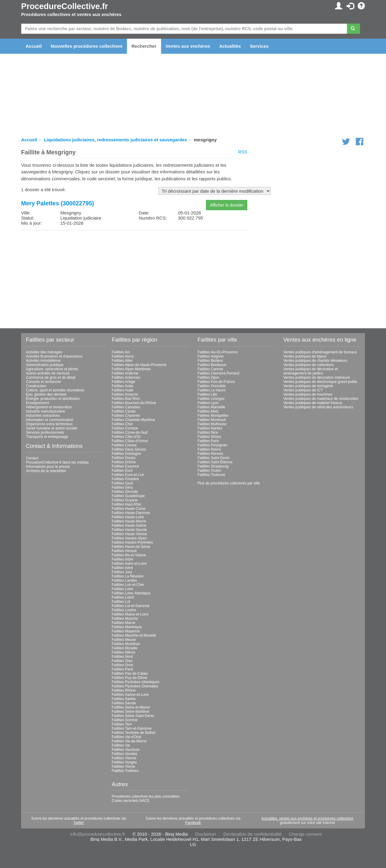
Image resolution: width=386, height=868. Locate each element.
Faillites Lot (121, 602)
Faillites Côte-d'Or (126, 437)
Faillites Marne (124, 623)
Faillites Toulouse (211, 475)
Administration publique (45, 365)
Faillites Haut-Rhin (127, 504)
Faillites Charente (126, 416)
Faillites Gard (123, 483)
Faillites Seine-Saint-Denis (133, 716)
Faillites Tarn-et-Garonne (132, 728)
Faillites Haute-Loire (128, 517)
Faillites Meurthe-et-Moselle (134, 635)
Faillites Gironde (125, 492)
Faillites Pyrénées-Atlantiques (136, 682)
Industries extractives (43, 416)
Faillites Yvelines (125, 771)
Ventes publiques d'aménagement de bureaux (320, 352)
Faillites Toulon (209, 471)
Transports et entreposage (47, 437)
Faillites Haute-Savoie (130, 530)
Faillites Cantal (124, 411)
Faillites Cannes (210, 369)
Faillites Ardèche (125, 373)
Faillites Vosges (124, 762)
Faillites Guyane (125, 500)
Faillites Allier (122, 361)
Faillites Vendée (125, 754)
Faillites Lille (207, 394)
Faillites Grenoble (212, 386)
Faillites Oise (122, 661)
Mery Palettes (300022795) (58, 203)
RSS (243, 152)
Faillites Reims (209, 449)
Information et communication (50, 420)
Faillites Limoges (211, 399)
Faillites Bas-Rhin (126, 399)
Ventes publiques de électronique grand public (321, 382)
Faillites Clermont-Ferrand (218, 373)
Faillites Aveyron (125, 394)
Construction (36, 386)
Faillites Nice (208, 432)
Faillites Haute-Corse (129, 509)
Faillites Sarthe (124, 699)
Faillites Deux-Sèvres (129, 449)
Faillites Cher (122, 424)
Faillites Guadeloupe (128, 496)
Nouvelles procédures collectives (87, 46)
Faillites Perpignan (212, 445)
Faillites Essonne (126, 466)
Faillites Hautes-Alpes (129, 538)
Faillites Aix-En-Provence (218, 352)
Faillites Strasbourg (213, 466)
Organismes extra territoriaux (49, 424)
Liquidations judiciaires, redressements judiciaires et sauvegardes (115, 140)
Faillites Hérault (124, 551)
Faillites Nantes (210, 428)
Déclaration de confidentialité (253, 834)
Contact (32, 458)
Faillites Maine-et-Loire (130, 614)
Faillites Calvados (126, 407)
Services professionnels (45, 432)
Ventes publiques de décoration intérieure (317, 378)
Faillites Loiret (123, 597)
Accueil (34, 46)
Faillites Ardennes (126, 378)
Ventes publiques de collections (309, 365)
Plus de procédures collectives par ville (229, 483)
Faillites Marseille (211, 407)
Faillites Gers (122, 487)
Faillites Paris (123, 669)
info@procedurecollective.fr (98, 834)
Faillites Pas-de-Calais (130, 674)
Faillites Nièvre (124, 652)
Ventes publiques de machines (308, 394)
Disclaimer (206, 834)
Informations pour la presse (48, 467)
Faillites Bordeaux (212, 365)
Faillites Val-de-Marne (129, 741)
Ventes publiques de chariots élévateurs (315, 361)
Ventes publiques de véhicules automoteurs (318, 407)
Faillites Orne (123, 665)
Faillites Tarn (122, 724)
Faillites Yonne (123, 767)
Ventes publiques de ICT (303, 390)
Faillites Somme (125, 720)
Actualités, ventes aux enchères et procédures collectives (307, 818)
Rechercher (144, 46)
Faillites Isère (123, 568)
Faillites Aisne (123, 356)
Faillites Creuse (124, 445)
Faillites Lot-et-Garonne (131, 606)
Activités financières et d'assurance (54, 356)
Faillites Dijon (208, 378)
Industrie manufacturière (45, 411)
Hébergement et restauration (49, 407)
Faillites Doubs (124, 458)
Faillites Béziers (210, 361)
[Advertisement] (134, 277)
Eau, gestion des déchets (46, 394)
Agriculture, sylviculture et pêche (52, 369)
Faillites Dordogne (127, 454)
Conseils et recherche (43, 382)
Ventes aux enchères (188, 46)
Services (259, 46)
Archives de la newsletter (46, 471)
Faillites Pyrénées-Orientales (135, 686)
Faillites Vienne (124, 758)
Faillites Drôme (124, 462)
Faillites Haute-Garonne (131, 513)
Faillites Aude (123, 390)
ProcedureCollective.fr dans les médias (57, 462)
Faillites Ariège (124, 382)
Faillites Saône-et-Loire (130, 695)
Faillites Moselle (125, 648)
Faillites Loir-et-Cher (128, 585)
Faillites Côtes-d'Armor (130, 441)
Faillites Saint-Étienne (215, 462)
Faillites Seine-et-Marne (131, 707)
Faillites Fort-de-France (216, 382)
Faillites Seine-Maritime (131, 712)
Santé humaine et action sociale (52, 428)
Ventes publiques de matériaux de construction (321, 399)
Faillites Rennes (210, 454)
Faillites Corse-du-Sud (130, 432)
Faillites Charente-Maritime (133, 420)
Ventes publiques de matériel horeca (313, 403)
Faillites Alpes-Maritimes (131, 369)
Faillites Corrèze (125, 428)
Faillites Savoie (124, 703)
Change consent (305, 834)
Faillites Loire (123, 589)
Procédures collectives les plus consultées (146, 796)
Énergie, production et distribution (53, 399)
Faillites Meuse (124, 640)
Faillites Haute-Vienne (130, 534)
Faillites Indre (123, 559)
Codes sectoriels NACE (131, 801)
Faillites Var (121, 745)
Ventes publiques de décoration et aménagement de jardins (311, 371)
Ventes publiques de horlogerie (308, 386)
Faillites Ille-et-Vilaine (129, 555)
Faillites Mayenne (126, 631)
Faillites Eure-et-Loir (128, 475)
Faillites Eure (122, 471)
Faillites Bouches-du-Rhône (134, 403)
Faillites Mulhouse (212, 424)
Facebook (193, 823)
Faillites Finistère (125, 479)
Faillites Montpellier (213, 416)
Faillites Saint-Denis (214, 458)
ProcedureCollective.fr (65, 6)
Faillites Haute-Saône (129, 526)
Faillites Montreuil (212, 420)
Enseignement (38, 403)
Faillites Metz (208, 411)
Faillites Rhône (124, 690)
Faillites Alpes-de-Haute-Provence (139, 365)
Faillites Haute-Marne (129, 521)
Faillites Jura (122, 572)
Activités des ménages (44, 352)
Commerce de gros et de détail (51, 378)
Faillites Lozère (124, 610)
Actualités (230, 46)
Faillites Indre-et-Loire (129, 564)
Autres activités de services (48, 373)
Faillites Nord (122, 657)
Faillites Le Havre (212, 390)
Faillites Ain (121, 352)
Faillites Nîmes (209, 437)
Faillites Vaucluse (126, 750)
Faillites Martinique (127, 627)
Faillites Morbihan (126, 644)
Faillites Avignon (211, 356)
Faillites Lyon (208, 403)
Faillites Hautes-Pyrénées (133, 542)
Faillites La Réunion (128, 576)
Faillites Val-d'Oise (127, 737)
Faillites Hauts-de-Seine (131, 547)
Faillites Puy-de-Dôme (130, 678)
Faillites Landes (124, 580)
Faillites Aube (123, 386)
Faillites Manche (125, 619)
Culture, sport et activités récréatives (55, 390)
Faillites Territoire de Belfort (134, 733)
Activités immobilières (43, 361)
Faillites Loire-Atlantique (131, 593)
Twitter (79, 823)
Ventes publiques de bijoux (305, 356)
